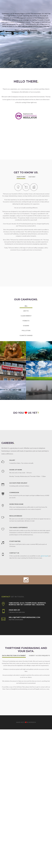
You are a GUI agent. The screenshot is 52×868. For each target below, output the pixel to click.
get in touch (45, 533)
